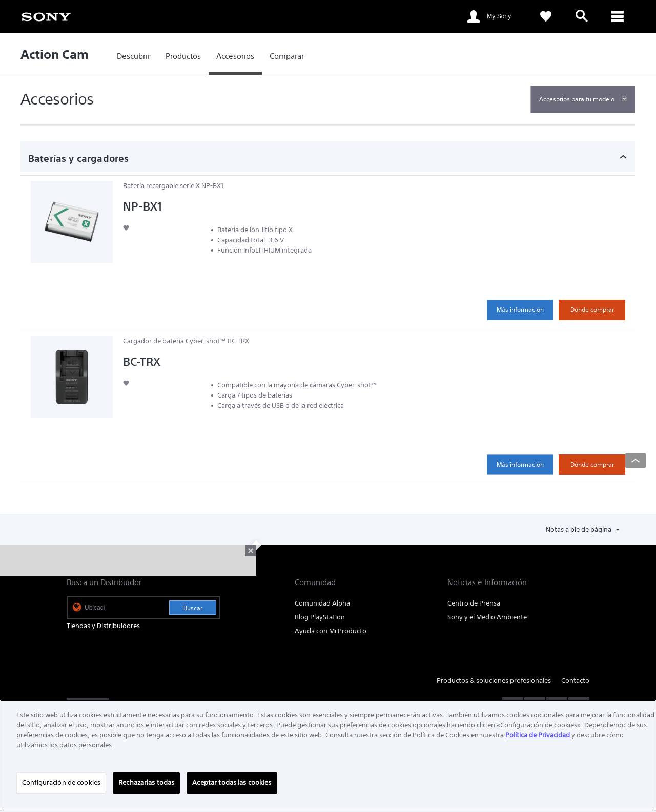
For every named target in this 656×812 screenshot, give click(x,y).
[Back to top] (635, 461)
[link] (46, 16)
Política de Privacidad (538, 735)
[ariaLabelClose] (618, 16)
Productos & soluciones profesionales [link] (494, 681)
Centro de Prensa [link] (474, 603)
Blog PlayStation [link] (320, 617)
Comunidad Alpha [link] (322, 603)
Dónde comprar (592, 310)
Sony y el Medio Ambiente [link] (487, 617)
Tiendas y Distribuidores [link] (103, 626)
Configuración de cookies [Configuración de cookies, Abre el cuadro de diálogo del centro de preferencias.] (61, 783)
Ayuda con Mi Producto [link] (331, 631)
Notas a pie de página (579, 529)
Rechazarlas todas (146, 783)
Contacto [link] (575, 681)
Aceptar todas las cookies (232, 783)
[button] (126, 228)
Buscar (193, 608)
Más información (520, 310)
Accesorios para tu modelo (577, 99)
